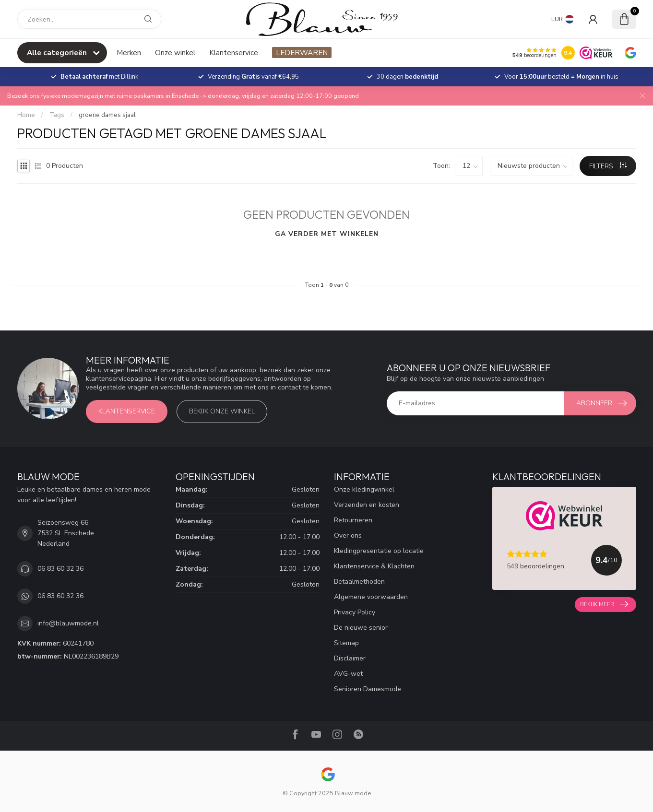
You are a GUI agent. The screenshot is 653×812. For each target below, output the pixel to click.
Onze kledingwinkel (364, 489)
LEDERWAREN (302, 53)
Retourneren (353, 520)
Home (26, 115)
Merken (129, 53)
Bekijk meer (604, 604)
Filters (608, 166)
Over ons (348, 535)
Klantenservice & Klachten (374, 566)
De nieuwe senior (361, 628)
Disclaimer (350, 658)
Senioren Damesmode (368, 689)
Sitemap (346, 643)
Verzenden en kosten (367, 505)
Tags (57, 115)
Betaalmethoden (359, 582)
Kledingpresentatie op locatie (379, 551)
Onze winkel (175, 53)
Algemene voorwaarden (371, 597)
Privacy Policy (355, 612)
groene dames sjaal (107, 115)
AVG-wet (348, 674)
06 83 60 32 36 (60, 569)
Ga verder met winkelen (327, 234)
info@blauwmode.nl (68, 623)
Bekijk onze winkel (222, 411)
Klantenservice (234, 53)
